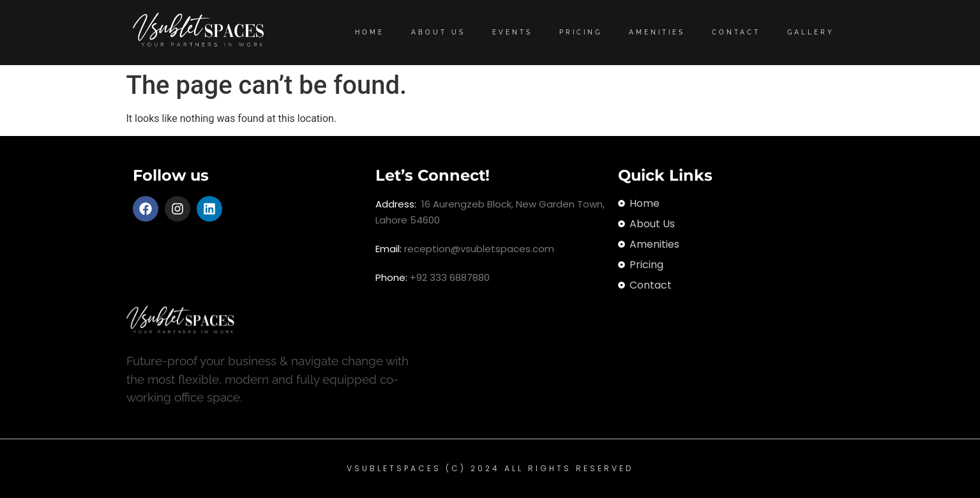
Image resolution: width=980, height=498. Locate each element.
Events (512, 32)
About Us (438, 32)
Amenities (657, 32)
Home (370, 32)
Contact (736, 32)
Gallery (811, 32)
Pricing (581, 32)
